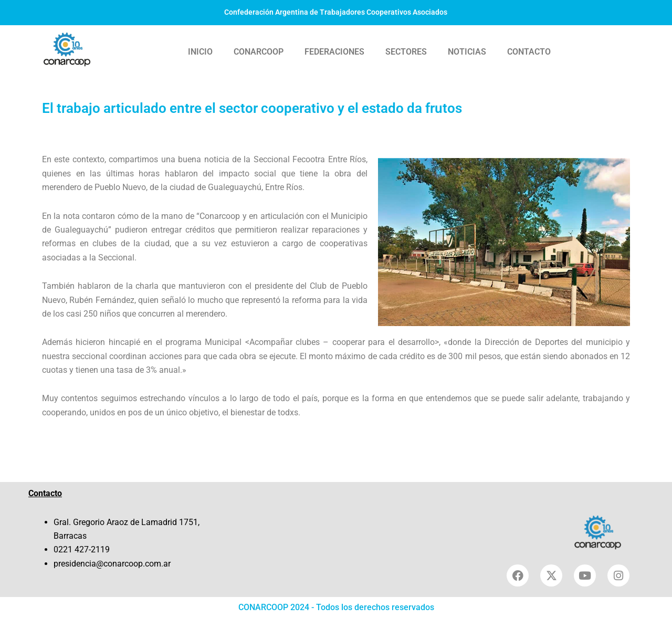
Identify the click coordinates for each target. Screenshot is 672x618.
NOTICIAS (467, 52)
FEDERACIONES (334, 52)
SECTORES (406, 52)
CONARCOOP (259, 52)
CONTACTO (529, 52)
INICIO (200, 52)
